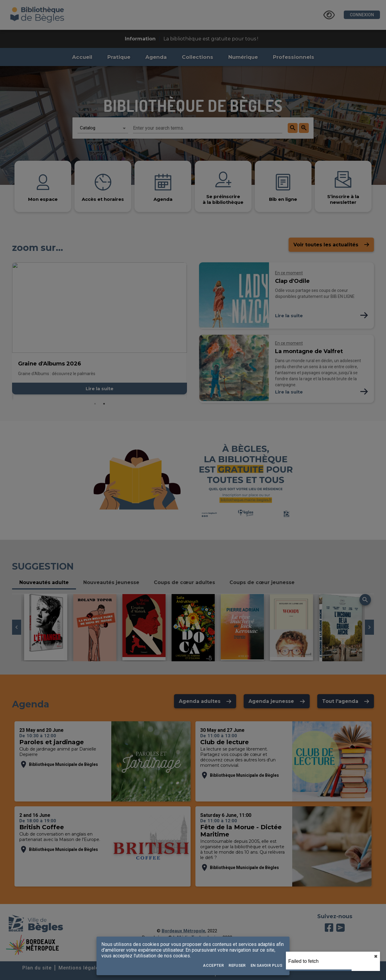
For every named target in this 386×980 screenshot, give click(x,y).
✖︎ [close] (376, 956)
